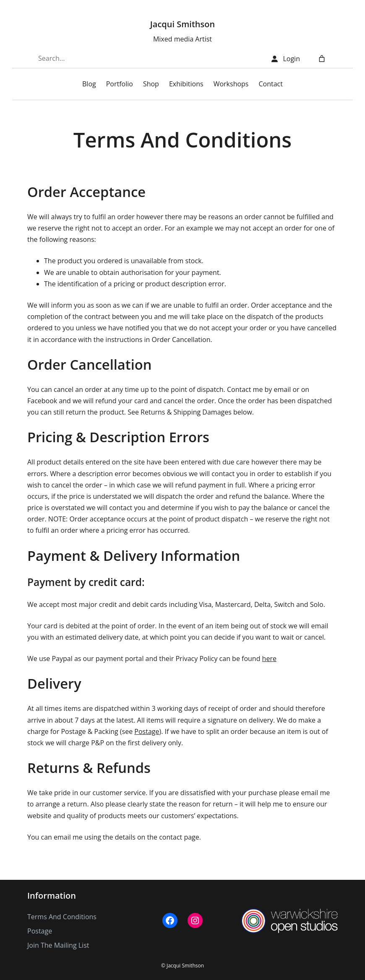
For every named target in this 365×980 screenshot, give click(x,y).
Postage (147, 731)
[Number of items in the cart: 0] (322, 59)
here (269, 659)
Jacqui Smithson (182, 24)
